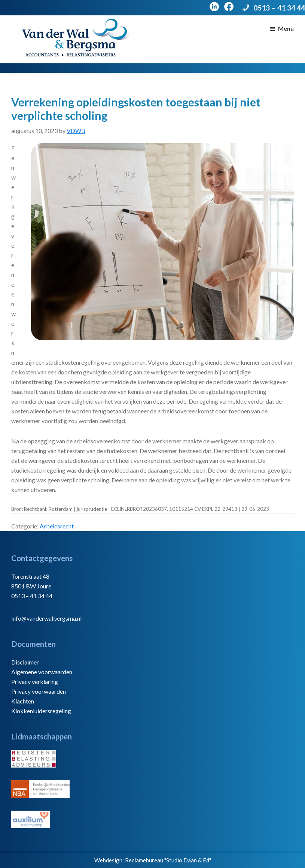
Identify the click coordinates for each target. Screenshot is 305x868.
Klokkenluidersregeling (41, 711)
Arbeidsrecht (57, 526)
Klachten (23, 701)
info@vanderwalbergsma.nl (46, 618)
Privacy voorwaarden (39, 691)
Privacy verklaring (35, 682)
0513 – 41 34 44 (279, 8)
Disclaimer (25, 662)
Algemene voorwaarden (42, 672)
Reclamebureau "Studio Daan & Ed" (168, 860)
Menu (286, 28)
